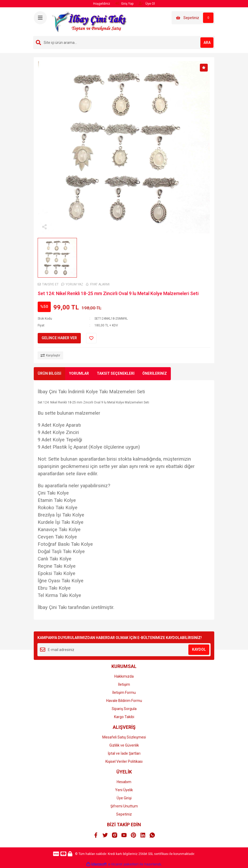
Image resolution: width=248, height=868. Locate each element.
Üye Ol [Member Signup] (147, 4)
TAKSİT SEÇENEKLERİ (116, 373)
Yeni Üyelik (124, 790)
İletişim (124, 684)
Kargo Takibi (124, 717)
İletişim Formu (124, 693)
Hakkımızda (124, 676)
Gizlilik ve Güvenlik (124, 745)
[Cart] (193, 18)
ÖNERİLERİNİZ (155, 373)
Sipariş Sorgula (124, 709)
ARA (207, 43)
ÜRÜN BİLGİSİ (49, 373)
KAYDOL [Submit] (199, 649)
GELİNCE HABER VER (59, 338)
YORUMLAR (79, 373)
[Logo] (90, 21)
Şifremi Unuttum (124, 806)
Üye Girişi (124, 798)
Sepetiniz (124, 814)
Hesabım (124, 782)
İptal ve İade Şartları (124, 753)
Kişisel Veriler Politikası (124, 761)
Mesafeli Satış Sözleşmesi (124, 737)
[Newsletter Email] (124, 650)
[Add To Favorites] (91, 338)
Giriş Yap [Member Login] (124, 4)
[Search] (124, 43)
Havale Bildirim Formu (124, 701)
